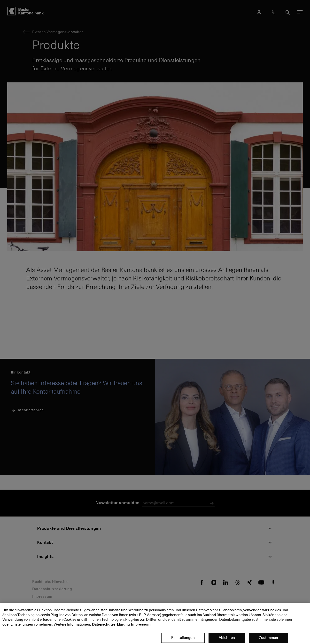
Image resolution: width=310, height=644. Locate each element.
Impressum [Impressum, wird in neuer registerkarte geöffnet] (141, 627)
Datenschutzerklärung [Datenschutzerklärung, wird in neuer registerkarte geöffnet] (111, 627)
